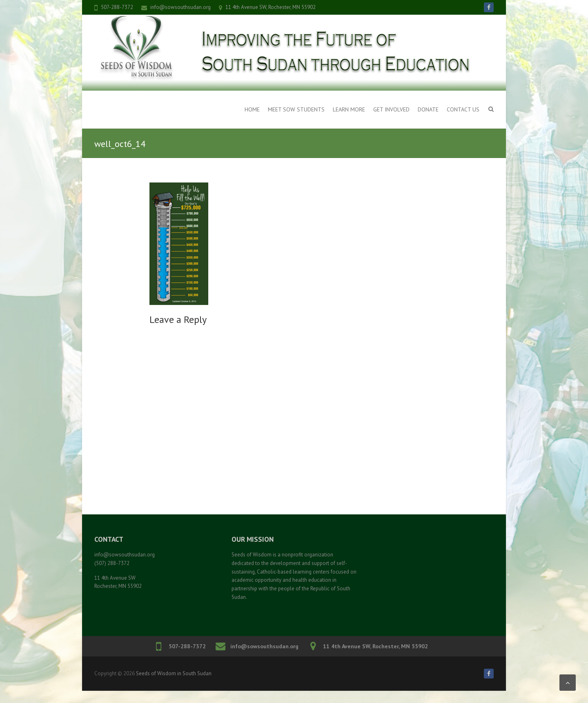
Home (252, 109)
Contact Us (463, 109)
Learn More (349, 109)
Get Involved (391, 109)
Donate (428, 109)
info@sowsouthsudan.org (180, 7)
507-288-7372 (117, 7)
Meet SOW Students (296, 109)
